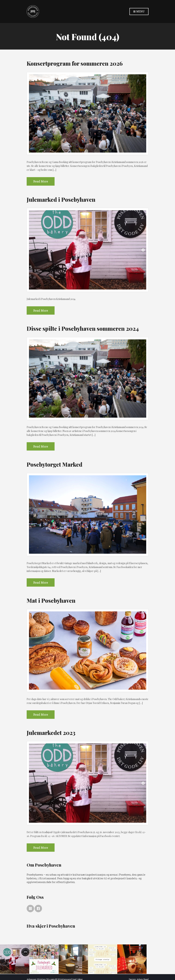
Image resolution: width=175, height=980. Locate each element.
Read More (41, 181)
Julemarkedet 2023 (51, 733)
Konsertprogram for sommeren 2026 (75, 63)
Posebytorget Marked (54, 464)
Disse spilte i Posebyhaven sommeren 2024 (83, 328)
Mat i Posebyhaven (51, 600)
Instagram (30, 909)
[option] (15, 959)
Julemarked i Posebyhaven (61, 199)
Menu (139, 12)
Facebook (38, 909)
